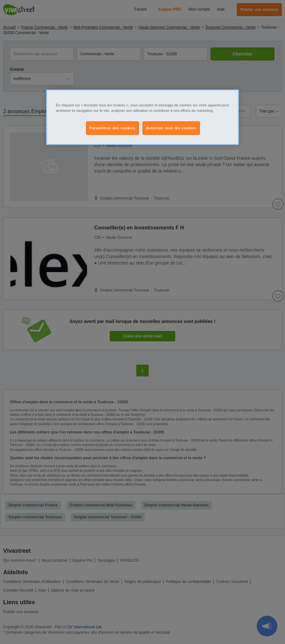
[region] (142, 117)
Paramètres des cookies (112, 128)
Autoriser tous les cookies (171, 128)
